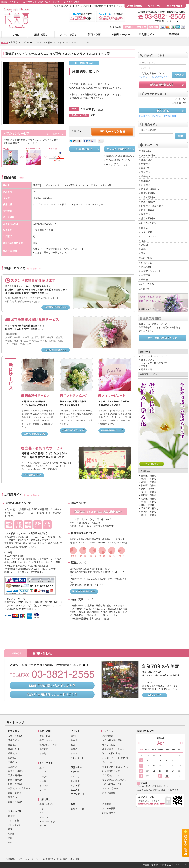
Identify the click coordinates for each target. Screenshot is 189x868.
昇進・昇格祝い (149, 219)
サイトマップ (116, 6)
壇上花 (144, 228)
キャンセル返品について (114, 780)
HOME (5, 43)
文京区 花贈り (149, 479)
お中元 (74, 740)
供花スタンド (148, 267)
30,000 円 (76, 790)
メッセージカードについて (154, 356)
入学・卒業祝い (149, 156)
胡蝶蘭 (144, 245)
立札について (148, 360)
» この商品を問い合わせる (117, 160)
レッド (43, 772)
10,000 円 (76, 781)
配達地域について (111, 771)
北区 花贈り (148, 489)
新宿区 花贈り (149, 512)
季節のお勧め (46, 804)
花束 (143, 241)
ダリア (43, 826)
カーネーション (47, 822)
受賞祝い (146, 214)
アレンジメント (149, 236)
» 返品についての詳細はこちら (119, 156)
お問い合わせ (99, 6)
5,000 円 (75, 772)
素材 (143, 253)
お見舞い (146, 185)
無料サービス (146, 352)
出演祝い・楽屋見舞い (152, 206)
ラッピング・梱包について (154, 363)
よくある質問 (82, 6)
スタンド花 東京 (110, 789)
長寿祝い (146, 177)
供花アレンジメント (151, 271)
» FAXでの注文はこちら (116, 165)
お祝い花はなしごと (112, 784)
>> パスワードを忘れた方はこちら (154, 77)
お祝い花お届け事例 (112, 740)
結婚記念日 (147, 168)
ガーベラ (44, 817)
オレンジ (44, 785)
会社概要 (75, 859)
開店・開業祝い (149, 193)
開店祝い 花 (77, 809)
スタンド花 (147, 232)
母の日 (74, 736)
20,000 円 (76, 785)
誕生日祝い (147, 160)
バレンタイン (77, 758)
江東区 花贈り (149, 499)
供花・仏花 (147, 263)
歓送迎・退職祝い (150, 189)
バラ (42, 809)
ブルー (43, 790)
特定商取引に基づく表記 (55, 859)
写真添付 (145, 366)
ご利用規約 (10, 859)
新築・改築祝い (149, 202)
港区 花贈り (148, 505)
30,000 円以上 (78, 794)
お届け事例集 (109, 793)
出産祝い (146, 181)
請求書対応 (146, 370)
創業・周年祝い (149, 198)
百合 (42, 813)
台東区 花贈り (149, 482)
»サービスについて (55, 134)
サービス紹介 (109, 745)
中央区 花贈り (149, 502)
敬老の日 (75, 749)
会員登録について (63, 6)
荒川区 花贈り (149, 492)
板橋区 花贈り (149, 485)
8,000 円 (75, 777)
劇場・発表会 (148, 210)
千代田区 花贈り (150, 508)
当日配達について (111, 775)
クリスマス (76, 754)
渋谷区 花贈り (149, 515)
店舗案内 (107, 804)
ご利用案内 (108, 736)
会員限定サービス (148, 374)
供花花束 (146, 275)
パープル (44, 777)
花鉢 (143, 249)
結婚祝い (146, 164)
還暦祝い (146, 172)
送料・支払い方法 (111, 754)
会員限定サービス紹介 (113, 749)
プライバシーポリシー (29, 859)
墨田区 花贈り (149, 495)
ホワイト (44, 768)
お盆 (73, 745)
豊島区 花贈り (149, 476)
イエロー (44, 781)
